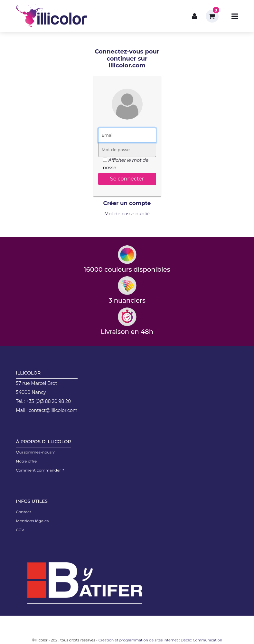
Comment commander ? (40, 470)
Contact (24, 512)
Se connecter (127, 179)
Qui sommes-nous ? (36, 452)
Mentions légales (33, 521)
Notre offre (27, 461)
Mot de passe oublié (127, 214)
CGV (20, 530)
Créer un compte (127, 203)
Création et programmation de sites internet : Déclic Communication (160, 640)
